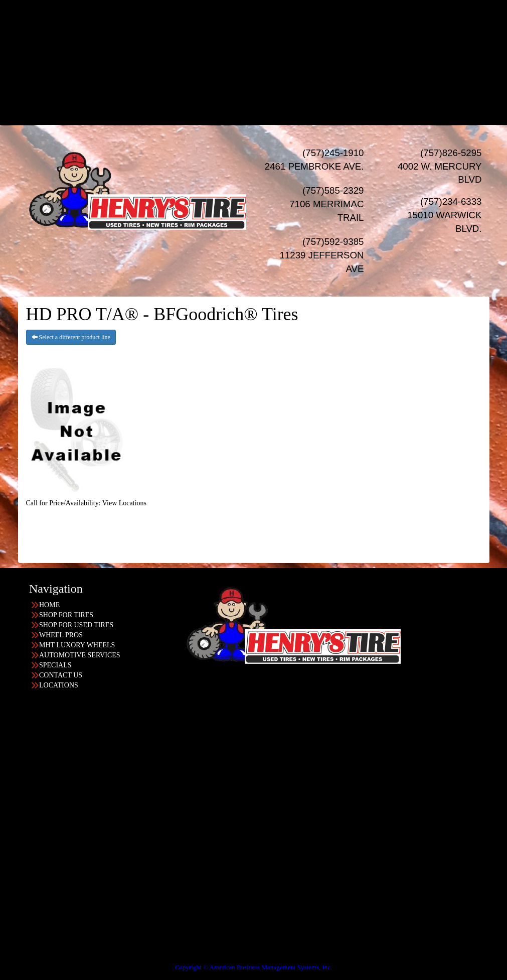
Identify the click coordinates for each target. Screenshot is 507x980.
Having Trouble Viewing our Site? (48, 960)
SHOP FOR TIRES (66, 615)
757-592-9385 (41, 900)
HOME (264, 4)
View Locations (124, 503)
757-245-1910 (41, 820)
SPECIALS (264, 75)
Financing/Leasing (263, 85)
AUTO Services (264, 64)
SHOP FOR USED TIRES (76, 625)
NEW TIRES (264, 14)
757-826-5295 (41, 739)
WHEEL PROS (61, 635)
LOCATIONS (264, 115)
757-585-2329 (41, 860)
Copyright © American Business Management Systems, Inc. (253, 967)
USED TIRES (264, 24)
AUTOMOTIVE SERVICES (80, 655)
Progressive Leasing (274, 95)
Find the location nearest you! (177, 709)
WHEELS (264, 34)
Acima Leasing (274, 105)
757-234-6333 (41, 780)
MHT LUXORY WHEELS (77, 645)
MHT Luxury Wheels (274, 54)
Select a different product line (71, 337)
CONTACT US (61, 675)
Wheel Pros (274, 44)
